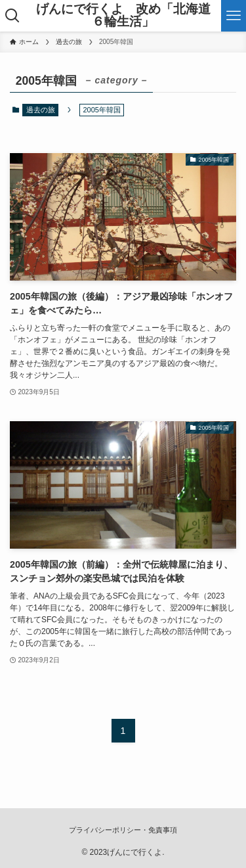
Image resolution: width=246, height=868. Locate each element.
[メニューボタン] (234, 16)
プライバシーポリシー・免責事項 (123, 830)
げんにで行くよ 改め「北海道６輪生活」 (123, 16)
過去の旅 (41, 110)
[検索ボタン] (12, 16)
